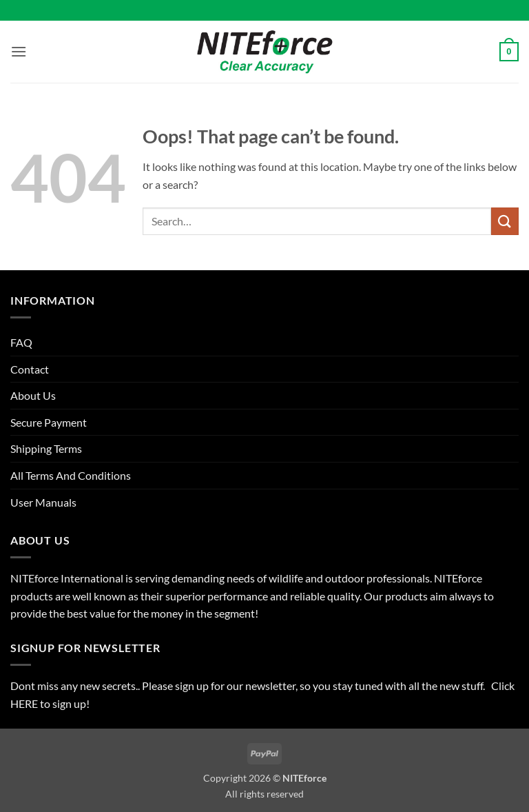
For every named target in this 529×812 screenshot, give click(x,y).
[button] (19, 51)
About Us (33, 395)
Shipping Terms (46, 448)
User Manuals (43, 502)
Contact (30, 369)
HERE (25, 703)
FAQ (21, 342)
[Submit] (505, 221)
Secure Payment (49, 422)
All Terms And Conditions (71, 475)
